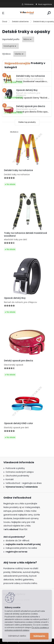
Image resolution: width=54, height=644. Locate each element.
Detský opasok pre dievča (19, 361)
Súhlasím (39, 636)
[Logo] (27, 13)
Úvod (5, 22)
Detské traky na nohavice (18, 170)
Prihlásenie (29, 4)
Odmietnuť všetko (17, 636)
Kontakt (10, 479)
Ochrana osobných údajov (20, 472)
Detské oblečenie (20, 22)
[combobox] (28, 39)
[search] (49, 13)
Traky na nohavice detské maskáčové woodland (25, 234)
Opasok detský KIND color (19, 423)
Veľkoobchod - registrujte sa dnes (24, 483)
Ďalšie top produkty (27, 122)
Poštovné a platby (15, 468)
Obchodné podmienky (17, 476)
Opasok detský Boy (15, 298)
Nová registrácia (45, 4)
